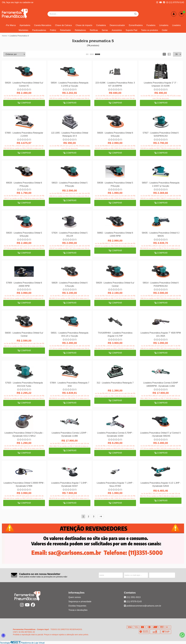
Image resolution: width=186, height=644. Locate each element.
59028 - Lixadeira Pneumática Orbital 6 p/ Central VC (24, 84)
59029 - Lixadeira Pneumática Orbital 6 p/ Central (115, 284)
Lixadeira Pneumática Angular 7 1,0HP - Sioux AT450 (115, 484)
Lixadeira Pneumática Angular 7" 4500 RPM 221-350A (161, 334)
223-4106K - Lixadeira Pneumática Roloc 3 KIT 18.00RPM (115, 84)
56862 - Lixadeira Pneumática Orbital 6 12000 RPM (115, 234)
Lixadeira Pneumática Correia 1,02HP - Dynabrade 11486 (70, 434)
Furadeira (151, 25)
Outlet (165, 30)
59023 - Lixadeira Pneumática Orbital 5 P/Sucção (70, 184)
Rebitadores (80, 30)
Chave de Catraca (63, 25)
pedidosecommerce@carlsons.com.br (143, 606)
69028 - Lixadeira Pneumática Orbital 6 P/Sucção (24, 184)
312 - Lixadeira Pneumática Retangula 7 (115, 383)
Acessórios (117, 30)
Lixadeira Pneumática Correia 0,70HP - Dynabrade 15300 (115, 434)
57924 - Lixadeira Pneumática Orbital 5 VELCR (70, 234)
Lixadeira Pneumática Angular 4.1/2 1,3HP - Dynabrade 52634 (161, 484)
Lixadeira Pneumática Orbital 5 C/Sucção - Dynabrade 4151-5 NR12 (24, 434)
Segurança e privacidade (80, 602)
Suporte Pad (131, 30)
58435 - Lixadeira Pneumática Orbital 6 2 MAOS (161, 234)
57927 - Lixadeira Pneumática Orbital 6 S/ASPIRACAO (161, 134)
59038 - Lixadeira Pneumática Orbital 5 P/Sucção (115, 184)
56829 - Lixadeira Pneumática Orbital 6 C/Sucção (70, 284)
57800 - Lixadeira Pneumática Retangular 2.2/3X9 (24, 134)
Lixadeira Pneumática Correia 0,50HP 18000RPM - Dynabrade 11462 (161, 384)
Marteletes (23, 30)
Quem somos (75, 597)
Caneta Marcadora (43, 25)
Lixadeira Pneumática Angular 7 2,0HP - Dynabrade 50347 (70, 484)
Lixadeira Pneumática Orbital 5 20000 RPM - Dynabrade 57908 (24, 484)
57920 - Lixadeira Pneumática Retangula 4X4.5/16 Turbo (24, 384)
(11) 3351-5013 (132, 597)
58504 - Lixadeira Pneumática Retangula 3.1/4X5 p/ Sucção (70, 84)
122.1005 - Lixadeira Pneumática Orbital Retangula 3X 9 (70, 134)
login (17, 2)
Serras (105, 30)
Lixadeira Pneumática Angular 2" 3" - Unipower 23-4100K (161, 84)
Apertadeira (25, 25)
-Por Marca (11, 25)
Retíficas (94, 30)
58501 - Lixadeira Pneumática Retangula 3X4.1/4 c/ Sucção (70, 334)
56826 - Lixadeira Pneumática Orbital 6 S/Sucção (115, 134)
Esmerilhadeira (136, 25)
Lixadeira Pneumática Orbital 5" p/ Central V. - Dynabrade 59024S (161, 434)
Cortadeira (101, 25)
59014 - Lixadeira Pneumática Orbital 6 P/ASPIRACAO (161, 284)
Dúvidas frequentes (77, 606)
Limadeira (164, 25)
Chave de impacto (84, 25)
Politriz (53, 30)
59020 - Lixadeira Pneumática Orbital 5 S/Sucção (24, 234)
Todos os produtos (150, 30)
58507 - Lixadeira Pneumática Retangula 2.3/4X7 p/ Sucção (161, 184)
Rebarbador (66, 30)
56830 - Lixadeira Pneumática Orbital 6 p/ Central (24, 334)
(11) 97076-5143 (175, 2)
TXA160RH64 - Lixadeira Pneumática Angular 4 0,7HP (115, 334)
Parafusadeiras (39, 30)
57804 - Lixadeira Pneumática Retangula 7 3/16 (70, 384)
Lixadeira (176, 25)
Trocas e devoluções (78, 610)
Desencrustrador (117, 25)
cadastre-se (28, 2)
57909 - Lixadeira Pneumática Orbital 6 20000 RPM (24, 284)
